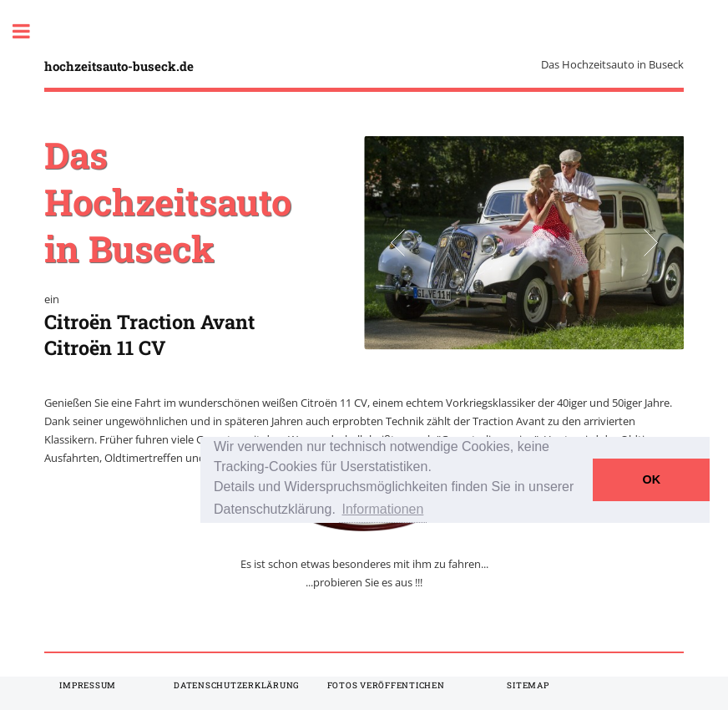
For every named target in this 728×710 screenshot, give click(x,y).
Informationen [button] (383, 509)
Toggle (30, 31)
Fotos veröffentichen (386, 685)
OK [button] (652, 479)
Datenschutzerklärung (237, 685)
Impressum (88, 685)
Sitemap (528, 685)
